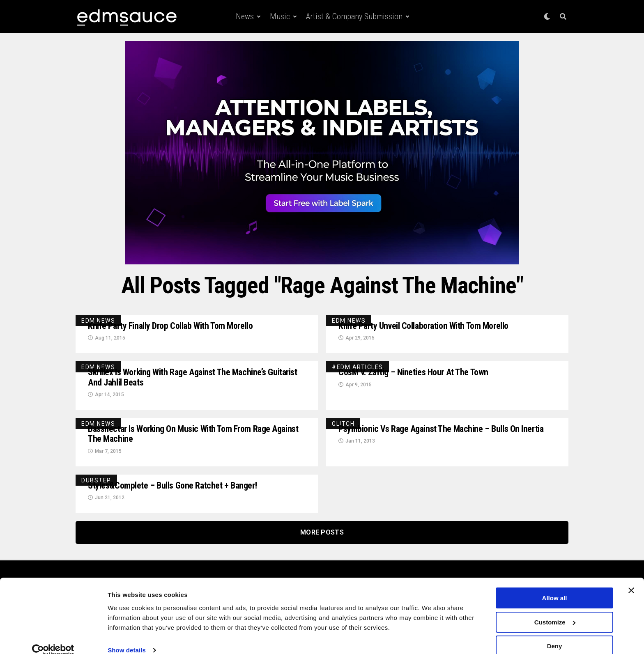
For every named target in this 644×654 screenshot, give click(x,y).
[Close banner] (631, 578)
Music (280, 16)
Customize (555, 610)
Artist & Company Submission (354, 16)
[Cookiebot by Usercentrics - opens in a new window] (53, 638)
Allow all (555, 586)
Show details (127, 637)
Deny (555, 634)
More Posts (322, 539)
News (245, 16)
